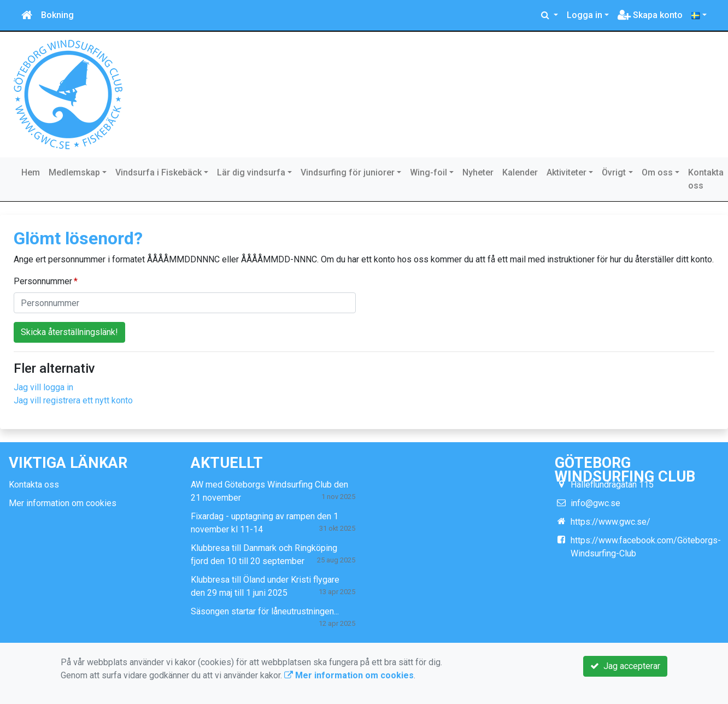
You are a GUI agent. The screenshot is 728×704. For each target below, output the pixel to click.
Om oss (657, 172)
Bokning (57, 15)
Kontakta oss (706, 179)
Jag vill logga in (43, 387)
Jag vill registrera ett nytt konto (73, 400)
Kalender (520, 172)
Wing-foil (428, 172)
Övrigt (614, 172)
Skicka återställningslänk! (69, 332)
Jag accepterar (625, 666)
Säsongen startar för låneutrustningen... (265, 611)
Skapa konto (650, 15)
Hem (31, 172)
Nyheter (478, 172)
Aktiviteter (566, 172)
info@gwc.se (595, 503)
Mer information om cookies (63, 503)
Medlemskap (74, 172)
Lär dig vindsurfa (251, 172)
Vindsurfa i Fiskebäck (158, 172)
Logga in (585, 15)
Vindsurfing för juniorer (348, 172)
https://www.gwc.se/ (610, 522)
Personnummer (43, 281)
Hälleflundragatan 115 (612, 485)
